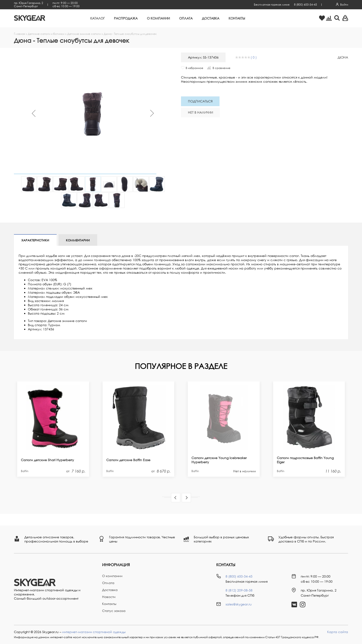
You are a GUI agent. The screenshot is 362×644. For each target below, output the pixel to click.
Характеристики (35, 240)
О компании (158, 18)
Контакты (237, 18)
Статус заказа (114, 611)
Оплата (186, 18)
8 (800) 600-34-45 (305, 5)
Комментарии (78, 240)
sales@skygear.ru (239, 604)
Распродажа (126, 18)
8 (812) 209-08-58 (239, 590)
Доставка (211, 18)
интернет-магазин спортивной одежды (94, 632)
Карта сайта (338, 632)
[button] (176, 498)
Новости (109, 597)
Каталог (97, 18)
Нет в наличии (200, 112)
